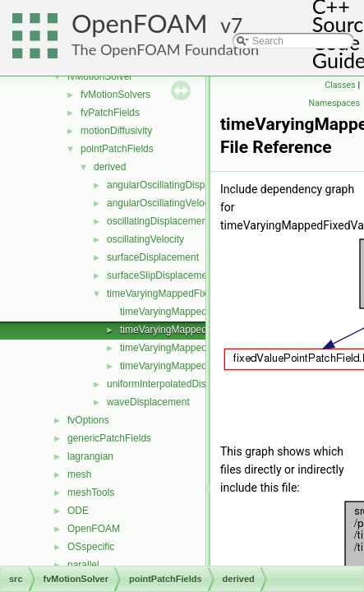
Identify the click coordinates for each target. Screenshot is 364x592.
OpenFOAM (140, 23)
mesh (79, 474)
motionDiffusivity (116, 131)
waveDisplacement (148, 402)
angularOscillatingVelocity (163, 203)
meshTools (91, 493)
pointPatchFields (117, 149)
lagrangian (90, 456)
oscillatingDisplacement (158, 221)
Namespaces (334, 103)
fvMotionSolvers (115, 95)
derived (110, 167)
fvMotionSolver (100, 76)
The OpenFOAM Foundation (165, 49)
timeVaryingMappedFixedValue (175, 294)
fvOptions (88, 420)
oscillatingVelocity (145, 239)
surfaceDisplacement (153, 257)
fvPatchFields (110, 113)
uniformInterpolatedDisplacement (179, 384)
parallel (83, 565)
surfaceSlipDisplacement (161, 275)
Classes (340, 85)
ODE (78, 511)
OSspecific (91, 547)
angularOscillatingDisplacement (176, 185)
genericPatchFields (109, 438)
